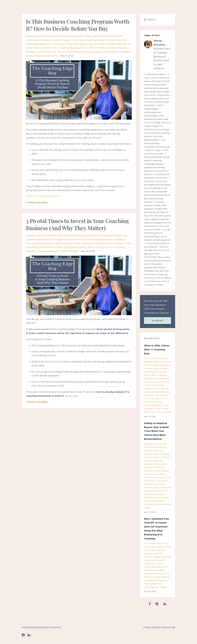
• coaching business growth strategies (57, 251)
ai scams (158, 547)
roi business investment (117, 52)
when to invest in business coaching (66, 247)
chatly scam (150, 560)
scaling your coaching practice (99, 243)
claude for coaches (154, 563)
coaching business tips (115, 236)
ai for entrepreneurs (154, 543)
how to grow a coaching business (93, 239)
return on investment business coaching (80, 52)
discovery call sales (153, 461)
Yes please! (158, 320)
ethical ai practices (153, 574)
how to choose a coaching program (67, 44)
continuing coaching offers (157, 382)
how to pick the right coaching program (103, 48)
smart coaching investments (42, 56)
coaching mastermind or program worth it (50, 239)
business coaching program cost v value (63, 40)
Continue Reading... (37, 202)
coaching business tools (156, 567)
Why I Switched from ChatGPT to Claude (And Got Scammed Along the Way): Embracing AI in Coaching (157, 529)
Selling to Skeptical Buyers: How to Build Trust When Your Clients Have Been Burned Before (156, 431)
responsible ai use (153, 584)
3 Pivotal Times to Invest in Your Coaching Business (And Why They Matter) (77, 224)
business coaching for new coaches (81, 36)
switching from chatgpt (155, 587)
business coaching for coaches (43, 36)
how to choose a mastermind (105, 44)
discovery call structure (155, 464)
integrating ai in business (156, 580)
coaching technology (154, 570)
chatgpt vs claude (162, 557)
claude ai (161, 560)
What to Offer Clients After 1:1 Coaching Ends (157, 350)
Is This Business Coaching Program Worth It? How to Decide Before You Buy (78, 25)
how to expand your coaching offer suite (157, 395)
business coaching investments (84, 236)
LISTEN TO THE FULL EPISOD (42, 196)
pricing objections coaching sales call (157, 498)
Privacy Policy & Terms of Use (159, 627)
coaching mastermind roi (100, 40)
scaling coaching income (67, 243)
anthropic (161, 550)
